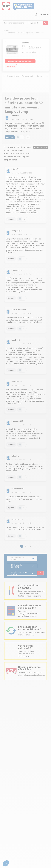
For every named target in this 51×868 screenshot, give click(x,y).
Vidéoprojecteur (28, 48)
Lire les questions (11, 76)
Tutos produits (28, 76)
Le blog (40, 76)
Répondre (10, 137)
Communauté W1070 (15, 33)
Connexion (44, 14)
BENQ (39, 48)
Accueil (6, 30)
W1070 (26, 43)
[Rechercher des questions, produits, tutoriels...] (45, 23)
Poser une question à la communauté (20, 61)
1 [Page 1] (22, 546)
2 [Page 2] (26, 546)
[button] (31, 546)
